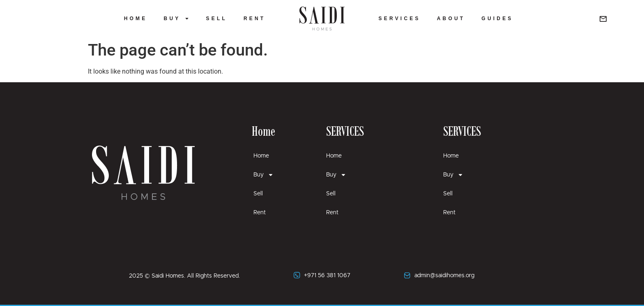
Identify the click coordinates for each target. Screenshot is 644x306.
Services (400, 19)
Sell (216, 19)
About (451, 19)
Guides (497, 19)
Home (136, 19)
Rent (254, 19)
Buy (177, 19)
